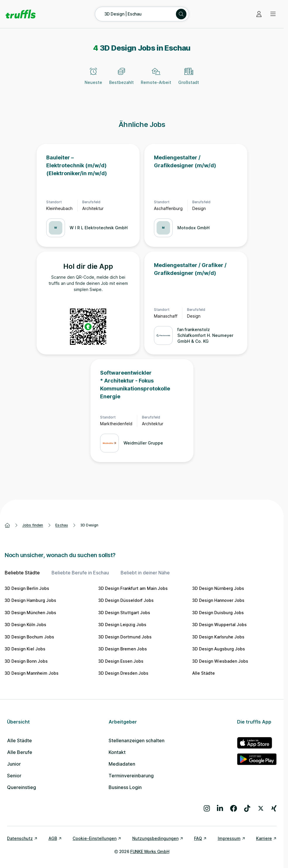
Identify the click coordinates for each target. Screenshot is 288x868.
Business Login (125, 787)
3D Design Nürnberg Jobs (218, 588)
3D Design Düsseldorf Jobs (126, 600)
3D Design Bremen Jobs (123, 649)
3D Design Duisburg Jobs (218, 613)
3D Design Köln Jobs (25, 625)
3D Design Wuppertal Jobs (220, 625)
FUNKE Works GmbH (150, 851)
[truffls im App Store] (257, 743)
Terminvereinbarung (131, 776)
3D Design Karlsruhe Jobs (218, 637)
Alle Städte (204, 673)
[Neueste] (93, 80)
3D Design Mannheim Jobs (32, 673)
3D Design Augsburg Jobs (219, 649)
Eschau (62, 525)
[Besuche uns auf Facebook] (234, 808)
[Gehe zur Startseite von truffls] (21, 14)
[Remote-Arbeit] (156, 80)
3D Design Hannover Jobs (218, 600)
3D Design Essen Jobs (121, 661)
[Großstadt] (189, 80)
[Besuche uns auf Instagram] (207, 808)
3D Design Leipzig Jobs (122, 625)
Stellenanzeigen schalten (137, 740)
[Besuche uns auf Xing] (274, 808)
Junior (14, 764)
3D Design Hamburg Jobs (30, 600)
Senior (14, 776)
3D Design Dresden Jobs (123, 673)
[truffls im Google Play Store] (257, 759)
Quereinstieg (22, 787)
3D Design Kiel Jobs (25, 649)
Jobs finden (33, 525)
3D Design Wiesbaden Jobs (220, 661)
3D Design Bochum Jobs (29, 637)
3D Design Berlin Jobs (27, 588)
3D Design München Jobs (30, 613)
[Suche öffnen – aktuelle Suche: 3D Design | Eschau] (142, 14)
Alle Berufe (20, 752)
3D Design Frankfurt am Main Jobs (133, 588)
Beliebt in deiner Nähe (145, 573)
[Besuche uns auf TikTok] (247, 808)
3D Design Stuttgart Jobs (124, 613)
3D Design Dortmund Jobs (125, 637)
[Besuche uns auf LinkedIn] (220, 808)
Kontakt (117, 752)
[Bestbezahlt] (121, 80)
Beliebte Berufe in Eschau (80, 573)
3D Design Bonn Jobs (26, 661)
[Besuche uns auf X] (261, 808)
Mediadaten (122, 764)
